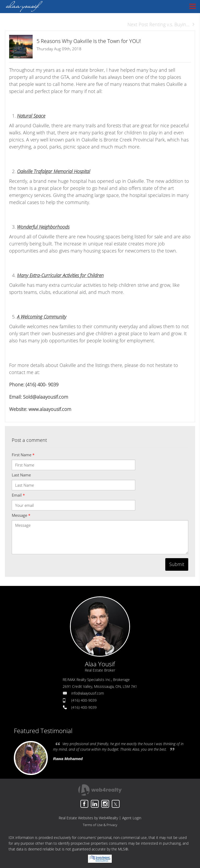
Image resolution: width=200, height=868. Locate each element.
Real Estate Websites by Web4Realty (88, 818)
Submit (177, 564)
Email (18, 495)
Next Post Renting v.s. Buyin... (161, 24)
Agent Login (132, 818)
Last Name (21, 475)
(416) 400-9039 (84, 700)
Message (21, 515)
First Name (23, 455)
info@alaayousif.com (88, 693)
